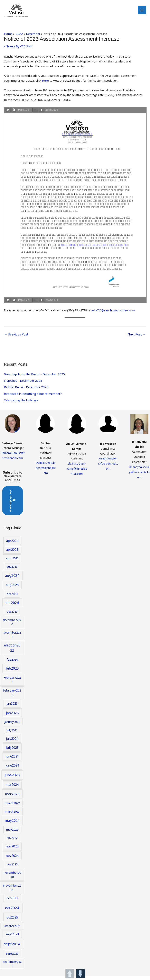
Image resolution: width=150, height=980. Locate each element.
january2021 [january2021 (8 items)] (12, 726)
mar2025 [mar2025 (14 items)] (12, 798)
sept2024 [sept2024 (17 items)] (12, 948)
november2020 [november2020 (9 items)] (12, 879)
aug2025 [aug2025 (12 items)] (12, 589)
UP (70, 974)
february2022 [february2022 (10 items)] (12, 697)
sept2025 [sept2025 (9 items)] (12, 958)
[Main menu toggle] (142, 13)
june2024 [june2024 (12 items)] (12, 770)
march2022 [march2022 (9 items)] (12, 807)
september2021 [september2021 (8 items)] (12, 968)
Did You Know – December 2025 (25, 392)
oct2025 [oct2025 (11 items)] (12, 922)
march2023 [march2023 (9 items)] (12, 816)
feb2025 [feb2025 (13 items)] (12, 673)
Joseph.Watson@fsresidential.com (108, 468)
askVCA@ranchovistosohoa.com (112, 316)
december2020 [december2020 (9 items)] (12, 627)
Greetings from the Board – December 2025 (33, 379)
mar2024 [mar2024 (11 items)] (12, 789)
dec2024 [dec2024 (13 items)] (12, 607)
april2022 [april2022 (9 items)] (12, 563)
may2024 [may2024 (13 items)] (12, 825)
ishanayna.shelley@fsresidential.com (139, 477)
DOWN (80, 974)
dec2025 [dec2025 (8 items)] (12, 616)
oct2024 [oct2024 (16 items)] (12, 912)
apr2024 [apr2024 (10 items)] (12, 545)
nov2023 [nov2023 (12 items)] (12, 851)
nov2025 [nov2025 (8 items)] (12, 869)
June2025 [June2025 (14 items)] (12, 779)
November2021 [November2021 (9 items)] (12, 892)
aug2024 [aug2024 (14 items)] (12, 580)
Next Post (137, 340)
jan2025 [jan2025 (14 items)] (12, 717)
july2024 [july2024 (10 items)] (12, 743)
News (9, 52)
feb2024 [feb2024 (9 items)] (12, 664)
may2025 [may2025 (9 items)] (12, 834)
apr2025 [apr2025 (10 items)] (12, 554)
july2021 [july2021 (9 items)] (12, 735)
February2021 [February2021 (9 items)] (12, 684)
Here (45, 87)
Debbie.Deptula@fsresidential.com (46, 472)
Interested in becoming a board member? (31, 399)
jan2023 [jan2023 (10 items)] (12, 708)
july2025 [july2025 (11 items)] (12, 752)
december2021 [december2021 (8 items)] (12, 639)
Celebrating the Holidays (20, 405)
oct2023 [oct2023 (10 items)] (12, 903)
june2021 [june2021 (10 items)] (12, 761)
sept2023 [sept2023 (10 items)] (12, 939)
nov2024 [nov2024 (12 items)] (12, 860)
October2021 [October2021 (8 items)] (12, 930)
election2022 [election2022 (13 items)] (12, 652)
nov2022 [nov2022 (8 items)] (12, 842)
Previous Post (15, 340)
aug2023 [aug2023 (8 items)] (12, 571)
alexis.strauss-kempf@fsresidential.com (77, 473)
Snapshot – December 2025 (22, 386)
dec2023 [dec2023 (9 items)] (12, 598)
